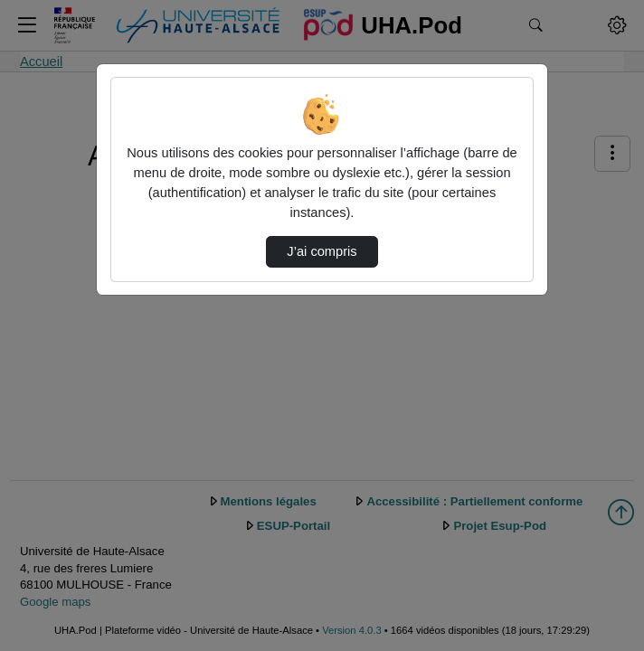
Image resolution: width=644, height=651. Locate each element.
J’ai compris (322, 251)
